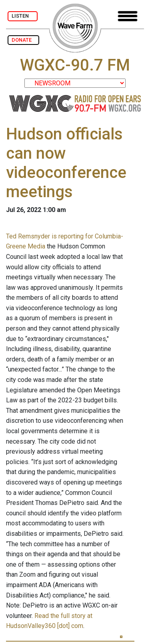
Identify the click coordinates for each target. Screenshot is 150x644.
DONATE (23, 40)
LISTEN (23, 16)
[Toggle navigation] (128, 16)
